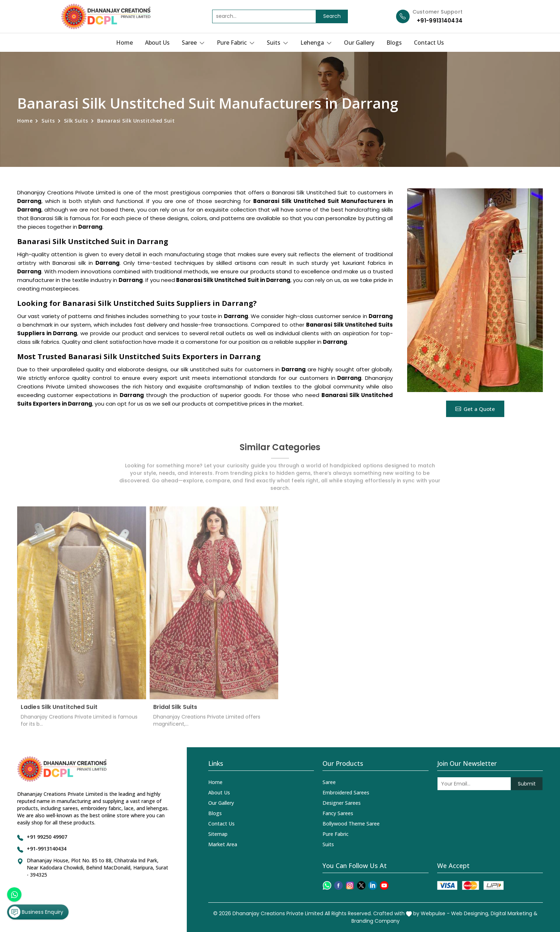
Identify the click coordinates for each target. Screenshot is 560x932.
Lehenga (316, 43)
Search (332, 16)
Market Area (223, 844)
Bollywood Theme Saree (351, 824)
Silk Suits (76, 121)
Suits (277, 43)
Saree (193, 43)
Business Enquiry (36, 912)
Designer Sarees (342, 803)
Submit (527, 784)
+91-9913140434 (440, 21)
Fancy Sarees (338, 813)
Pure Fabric (236, 43)
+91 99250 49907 (47, 837)
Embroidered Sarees (346, 792)
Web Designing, (470, 913)
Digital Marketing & (514, 913)
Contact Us (429, 43)
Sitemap (218, 834)
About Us (157, 43)
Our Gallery (359, 43)
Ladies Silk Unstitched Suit (59, 711)
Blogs (394, 43)
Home (124, 43)
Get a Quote (475, 409)
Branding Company (376, 921)
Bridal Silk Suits (175, 711)
